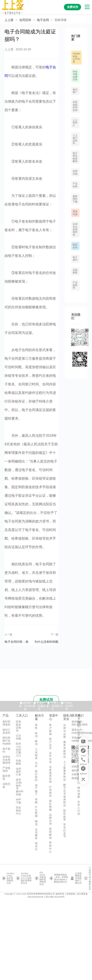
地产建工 (36, 790)
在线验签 (75, 271)
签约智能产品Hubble (7, 741)
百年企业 (50, 758)
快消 (36, 735)
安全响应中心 (18, 811)
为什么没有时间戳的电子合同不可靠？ (46, 642)
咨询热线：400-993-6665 (80, 723)
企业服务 (36, 834)
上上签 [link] (9, 20)
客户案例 (50, 729)
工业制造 (36, 754)
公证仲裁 (18, 737)
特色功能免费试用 (75, 76)
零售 (36, 727)
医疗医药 (36, 776)
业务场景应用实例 (75, 106)
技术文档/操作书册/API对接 (20, 787)
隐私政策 (65, 815)
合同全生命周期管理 (75, 229)
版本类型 (6, 777)
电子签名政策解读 (75, 157)
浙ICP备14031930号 (55, 897)
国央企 (36, 846)
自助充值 (75, 172)
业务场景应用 (50, 774)
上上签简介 (75, 123)
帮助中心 (50, 847)
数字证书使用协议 (65, 795)
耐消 (36, 743)
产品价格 (75, 185)
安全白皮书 (65, 830)
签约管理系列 (6, 723)
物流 (36, 823)
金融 (36, 801)
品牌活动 (50, 819)
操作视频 (50, 805)
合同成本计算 (18, 772)
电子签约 (75, 259)
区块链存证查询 (18, 726)
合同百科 (25, 20)
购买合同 (75, 246)
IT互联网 (36, 812)
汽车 (36, 765)
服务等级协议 (65, 749)
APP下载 (18, 801)
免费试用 (46, 700)
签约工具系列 (6, 731)
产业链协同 (75, 285)
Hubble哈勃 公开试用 (76, 58)
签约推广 (75, 91)
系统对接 (75, 213)
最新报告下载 (75, 199)
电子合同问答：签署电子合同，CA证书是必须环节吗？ (17, 642)
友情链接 (71, 894)
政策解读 (50, 833)
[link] (25, 20)
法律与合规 (65, 731)
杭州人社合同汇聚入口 (18, 750)
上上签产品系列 (75, 139)
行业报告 (50, 791)
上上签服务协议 (65, 771)
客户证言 (50, 743)
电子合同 (43, 20)
